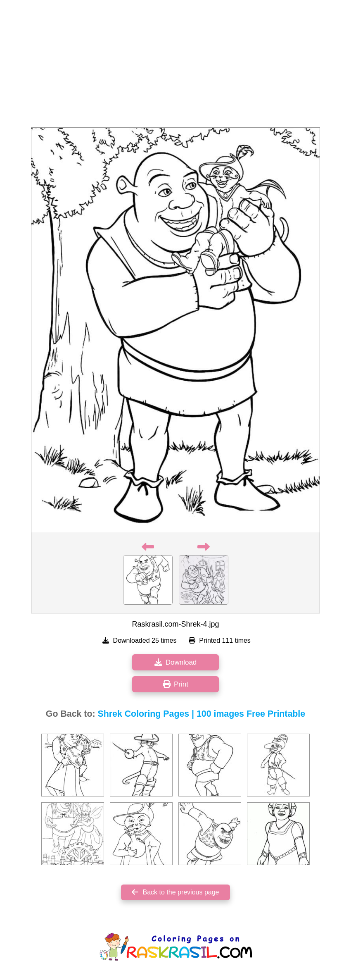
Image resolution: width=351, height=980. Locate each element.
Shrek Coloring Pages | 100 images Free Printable (202, 714)
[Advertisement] (175, 66)
